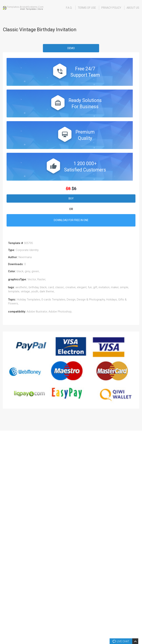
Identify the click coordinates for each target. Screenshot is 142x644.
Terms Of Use (87, 8)
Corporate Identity (27, 250)
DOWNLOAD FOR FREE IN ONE (71, 220)
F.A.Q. (69, 8)
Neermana (25, 257)
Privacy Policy (111, 8)
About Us (133, 8)
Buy (71, 198)
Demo (71, 48)
